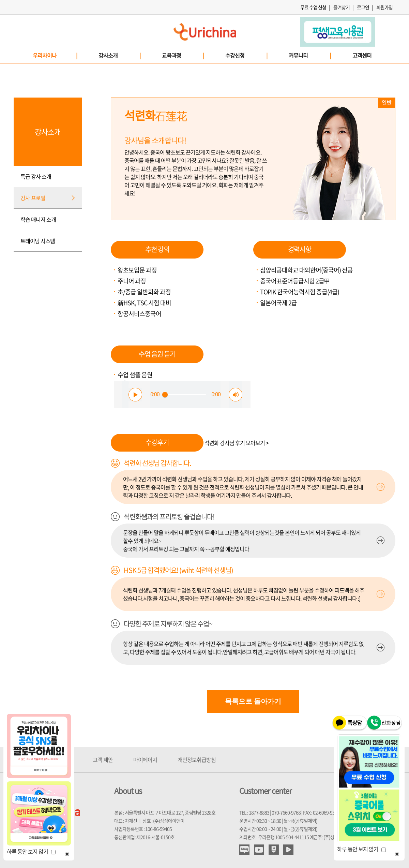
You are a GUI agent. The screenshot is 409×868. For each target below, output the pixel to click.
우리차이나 (55, 55)
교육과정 (183, 55)
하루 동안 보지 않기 (31, 851)
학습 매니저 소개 (38, 219)
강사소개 (119, 55)
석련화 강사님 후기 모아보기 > (237, 443)
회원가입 (384, 7)
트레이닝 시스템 (38, 241)
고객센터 (362, 55)
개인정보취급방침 (197, 760)
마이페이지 (145, 760)
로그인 (363, 7)
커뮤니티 (309, 55)
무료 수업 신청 (313, 7)
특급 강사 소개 (36, 176)
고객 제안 (103, 760)
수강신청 (246, 55)
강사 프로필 (33, 198)
